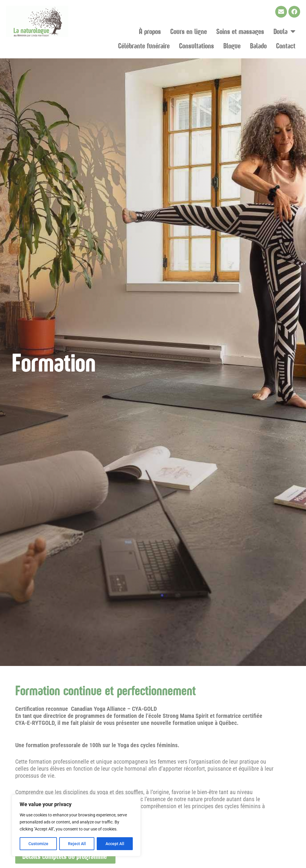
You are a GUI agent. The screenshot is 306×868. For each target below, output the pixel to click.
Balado (258, 46)
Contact (286, 46)
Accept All (115, 844)
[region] (76, 825)
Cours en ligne (189, 31)
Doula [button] (284, 31)
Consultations (197, 46)
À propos (150, 31)
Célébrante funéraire (144, 46)
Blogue (232, 46)
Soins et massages (240, 31)
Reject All (77, 844)
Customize (38, 844)
